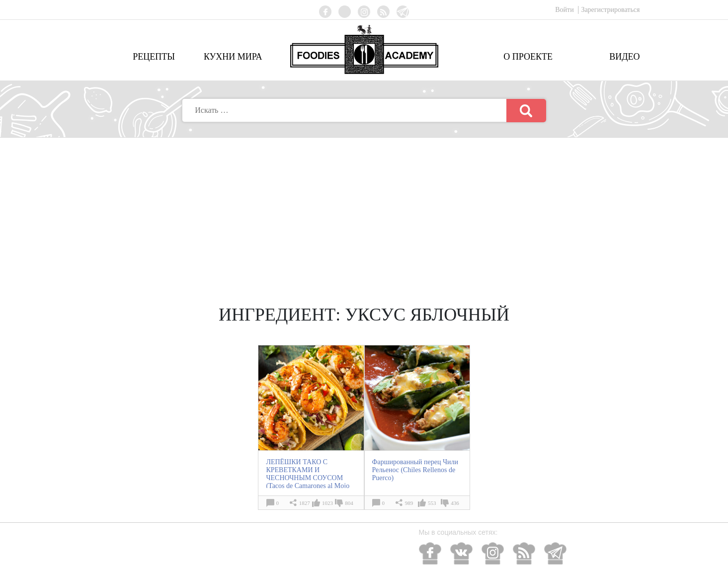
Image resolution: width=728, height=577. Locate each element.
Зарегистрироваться (610, 10)
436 (455, 503)
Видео (624, 57)
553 (432, 503)
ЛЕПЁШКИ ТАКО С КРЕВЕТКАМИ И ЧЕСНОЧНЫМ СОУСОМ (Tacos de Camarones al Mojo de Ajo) (308, 478)
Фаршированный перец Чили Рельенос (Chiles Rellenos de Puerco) (415, 470)
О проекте (528, 57)
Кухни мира (233, 57)
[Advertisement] (364, 212)
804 (349, 503)
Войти (565, 10)
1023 (327, 503)
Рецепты (154, 57)
